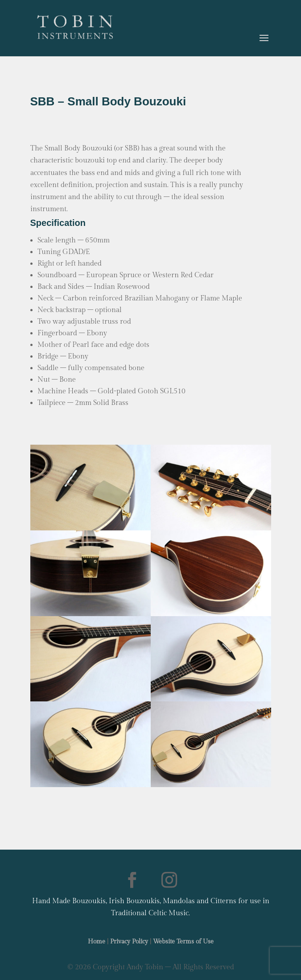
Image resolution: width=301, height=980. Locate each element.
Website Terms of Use (183, 942)
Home (97, 942)
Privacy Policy (129, 942)
